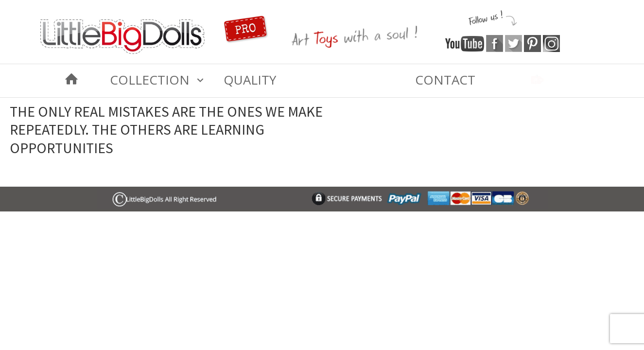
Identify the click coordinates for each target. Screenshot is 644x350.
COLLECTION (150, 80)
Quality (250, 80)
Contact (445, 80)
